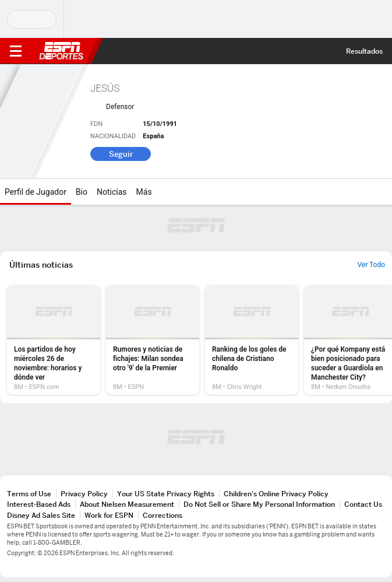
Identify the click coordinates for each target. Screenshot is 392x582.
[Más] (161, 192)
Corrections (163, 515)
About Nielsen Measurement (127, 504)
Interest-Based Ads (39, 504)
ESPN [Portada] (61, 51)
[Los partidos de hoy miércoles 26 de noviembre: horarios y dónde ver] (54, 340)
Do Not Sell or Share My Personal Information (259, 504)
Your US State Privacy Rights (166, 494)
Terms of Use (29, 494)
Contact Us (363, 504)
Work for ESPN (109, 515)
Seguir (121, 154)
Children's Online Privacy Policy (276, 494)
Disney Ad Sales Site (41, 515)
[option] (54, 340)
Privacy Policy (84, 494)
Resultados (364, 51)
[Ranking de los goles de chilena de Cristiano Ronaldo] (252, 340)
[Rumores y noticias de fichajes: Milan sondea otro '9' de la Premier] (153, 340)
